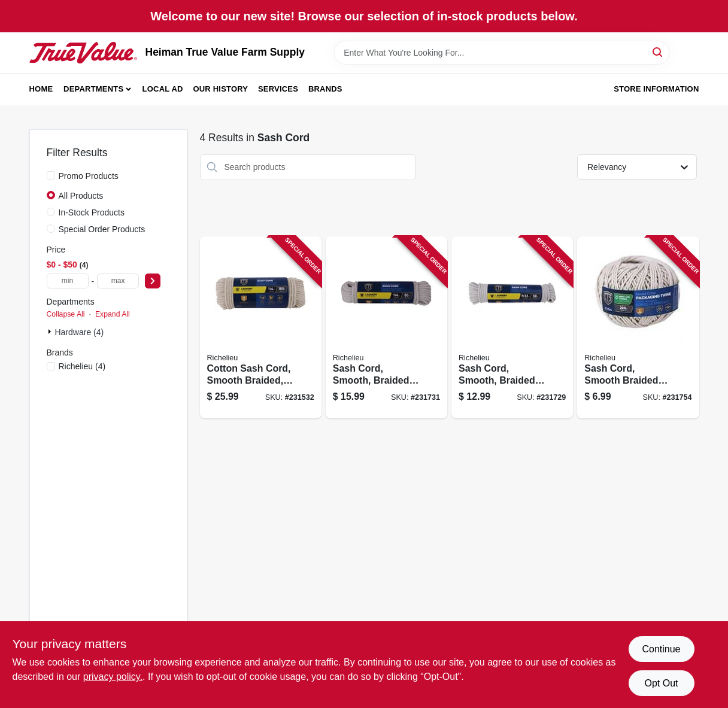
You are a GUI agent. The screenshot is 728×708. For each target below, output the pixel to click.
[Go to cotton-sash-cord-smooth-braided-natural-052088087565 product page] (261, 328)
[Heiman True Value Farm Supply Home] (83, 53)
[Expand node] (51, 332)
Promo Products (89, 176)
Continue (661, 649)
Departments (93, 89)
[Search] (658, 52)
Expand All (113, 314)
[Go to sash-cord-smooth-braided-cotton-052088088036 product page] (386, 328)
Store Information (656, 89)
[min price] (68, 281)
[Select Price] (153, 281)
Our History (220, 89)
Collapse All (66, 314)
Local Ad (163, 89)
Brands (325, 89)
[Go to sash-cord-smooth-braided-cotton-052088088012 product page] (512, 328)
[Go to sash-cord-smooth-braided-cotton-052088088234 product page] (638, 328)
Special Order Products (102, 229)
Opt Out (661, 683)
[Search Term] (502, 53)
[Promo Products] (51, 175)
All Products (81, 196)
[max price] (118, 281)
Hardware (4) (80, 332)
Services (278, 89)
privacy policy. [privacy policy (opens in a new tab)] (113, 677)
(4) (82, 366)
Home (41, 89)
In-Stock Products (92, 212)
